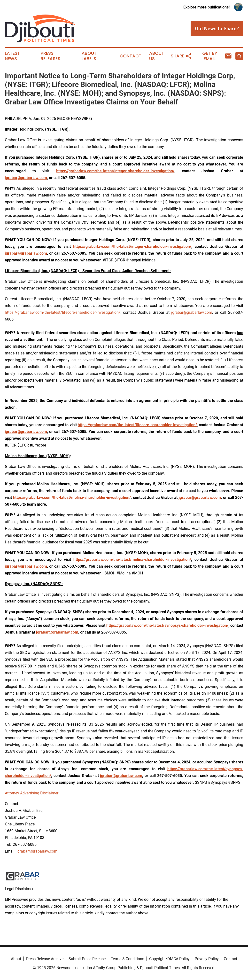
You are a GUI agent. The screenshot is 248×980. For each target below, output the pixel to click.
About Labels (89, 56)
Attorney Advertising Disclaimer (32, 793)
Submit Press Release (87, 959)
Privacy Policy (207, 959)
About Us (157, 56)
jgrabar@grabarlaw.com (192, 312)
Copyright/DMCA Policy (169, 959)
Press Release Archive (45, 959)
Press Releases (50, 56)
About (16, 959)
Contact (131, 56)
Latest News (12, 56)
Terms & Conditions (127, 959)
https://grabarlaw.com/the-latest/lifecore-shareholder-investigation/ (63, 312)
